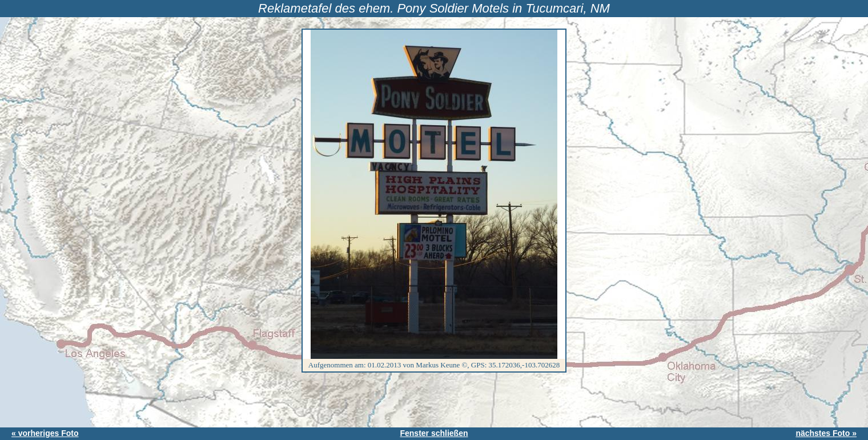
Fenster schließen (434, 433)
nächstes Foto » (826, 433)
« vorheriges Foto (45, 433)
